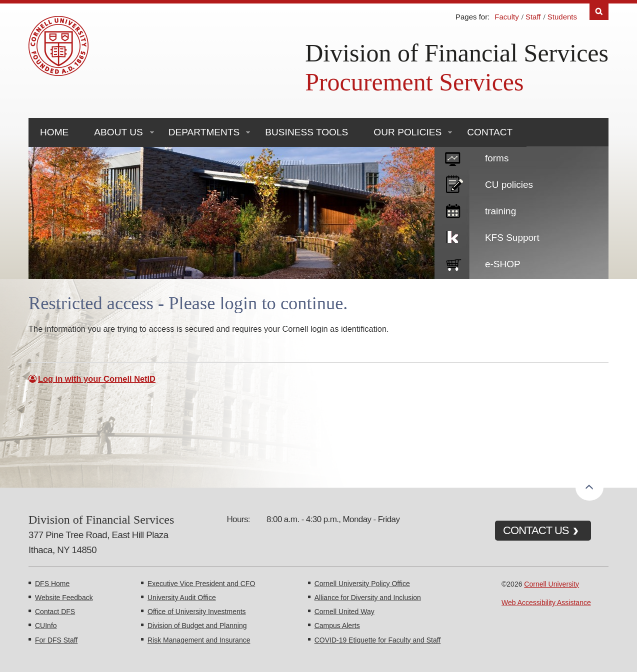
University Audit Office (182, 598)
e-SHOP (503, 264)
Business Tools (306, 132)
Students (562, 17)
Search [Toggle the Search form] (599, 12)
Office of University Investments (197, 612)
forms (497, 158)
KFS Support (512, 238)
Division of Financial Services (457, 53)
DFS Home (52, 584)
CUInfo (46, 626)
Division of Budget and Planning (197, 626)
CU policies (509, 185)
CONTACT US (536, 530)
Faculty (506, 17)
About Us (118, 132)
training (500, 211)
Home (54, 132)
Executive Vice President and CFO (201, 584)
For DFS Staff (56, 640)
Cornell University (551, 584)
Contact (490, 132)
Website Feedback (64, 598)
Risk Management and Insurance (199, 640)
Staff (533, 17)
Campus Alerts (337, 626)
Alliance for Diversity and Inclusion (368, 598)
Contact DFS (55, 612)
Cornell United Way (344, 612)
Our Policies (407, 132)
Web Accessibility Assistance (546, 603)
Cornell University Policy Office (362, 584)
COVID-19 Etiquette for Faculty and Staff (378, 640)
